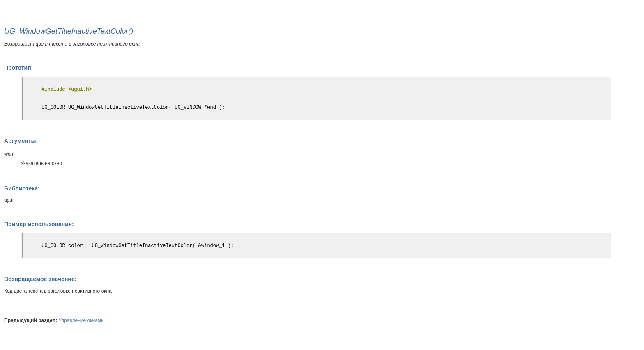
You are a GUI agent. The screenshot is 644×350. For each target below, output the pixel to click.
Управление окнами (81, 320)
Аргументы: (21, 141)
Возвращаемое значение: (40, 279)
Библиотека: (22, 188)
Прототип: (18, 68)
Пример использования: (39, 224)
